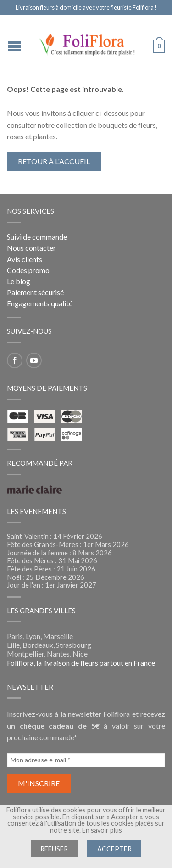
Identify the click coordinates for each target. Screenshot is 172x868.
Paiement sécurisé (35, 292)
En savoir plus (102, 830)
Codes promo (28, 270)
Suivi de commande (37, 237)
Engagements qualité (40, 303)
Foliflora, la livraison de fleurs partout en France (81, 663)
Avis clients (25, 259)
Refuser (54, 849)
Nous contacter (31, 248)
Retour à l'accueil (54, 161)
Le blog (19, 281)
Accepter (114, 849)
